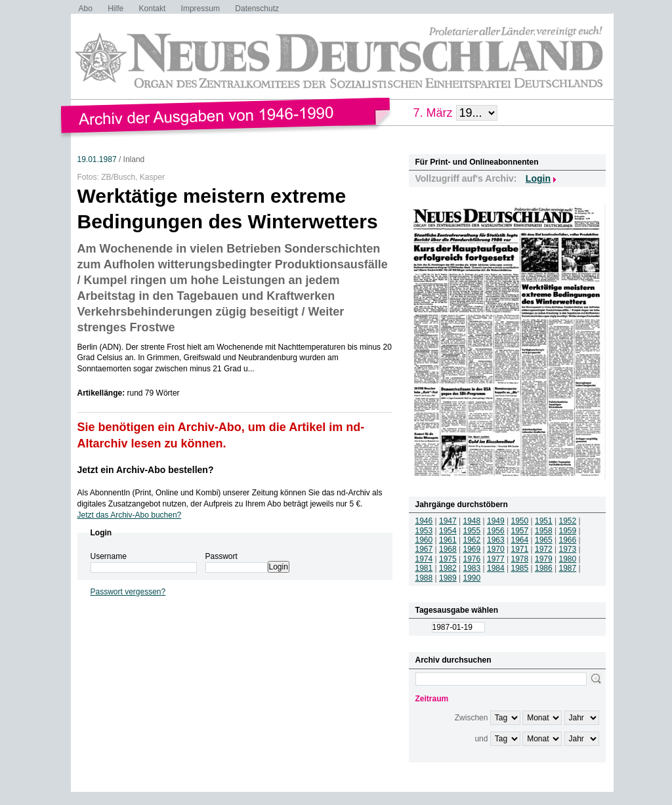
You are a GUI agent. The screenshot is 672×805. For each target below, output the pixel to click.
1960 (424, 540)
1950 (520, 521)
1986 (544, 568)
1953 (424, 531)
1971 (520, 549)
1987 (568, 568)
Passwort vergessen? (128, 592)
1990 (472, 578)
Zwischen (472, 718)
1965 (544, 540)
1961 (448, 540)
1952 (568, 521)
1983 (472, 568)
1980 (568, 559)
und (481, 739)
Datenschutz (257, 9)
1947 (448, 521)
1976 (472, 559)
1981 (424, 568)
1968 (448, 549)
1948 (472, 521)
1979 (544, 559)
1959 (568, 531)
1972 (544, 549)
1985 (520, 568)
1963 (496, 540)
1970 (496, 549)
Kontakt (153, 9)
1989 (448, 578)
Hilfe (115, 9)
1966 (568, 540)
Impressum (200, 9)
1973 (568, 549)
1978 (520, 559)
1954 (448, 531)
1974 (424, 559)
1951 (544, 521)
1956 (496, 531)
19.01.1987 (97, 159)
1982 (448, 568)
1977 (496, 559)
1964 (520, 540)
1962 (472, 540)
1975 (448, 559)
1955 (472, 531)
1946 (424, 521)
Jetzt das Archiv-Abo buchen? (130, 515)
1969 (472, 549)
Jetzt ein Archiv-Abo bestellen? (146, 470)
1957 (520, 531)
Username (109, 556)
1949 (496, 521)
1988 (424, 578)
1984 (496, 568)
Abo (86, 9)
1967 (424, 549)
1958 (544, 531)
